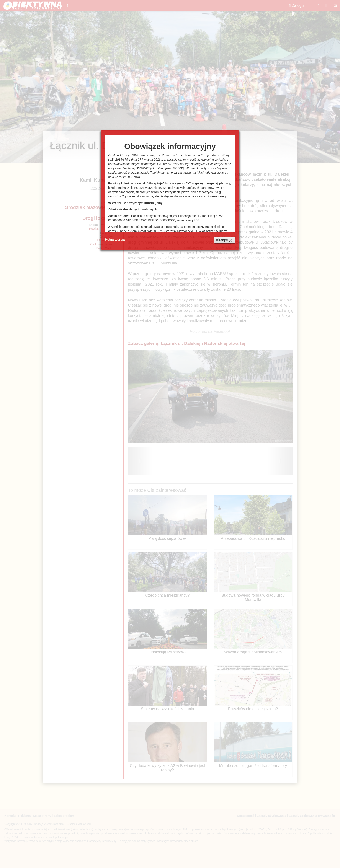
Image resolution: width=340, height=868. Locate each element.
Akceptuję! (225, 240)
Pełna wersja (115, 239)
